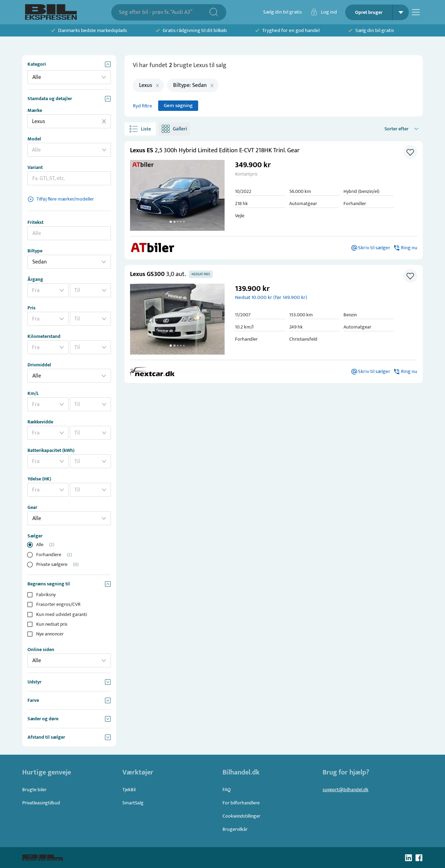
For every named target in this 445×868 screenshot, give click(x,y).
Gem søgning (178, 106)
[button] (177, 195)
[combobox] (164, 12)
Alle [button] (37, 77)
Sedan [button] (40, 262)
